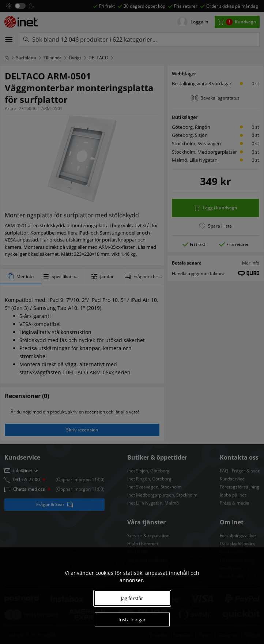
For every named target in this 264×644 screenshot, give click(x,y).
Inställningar (132, 619)
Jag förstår (132, 598)
